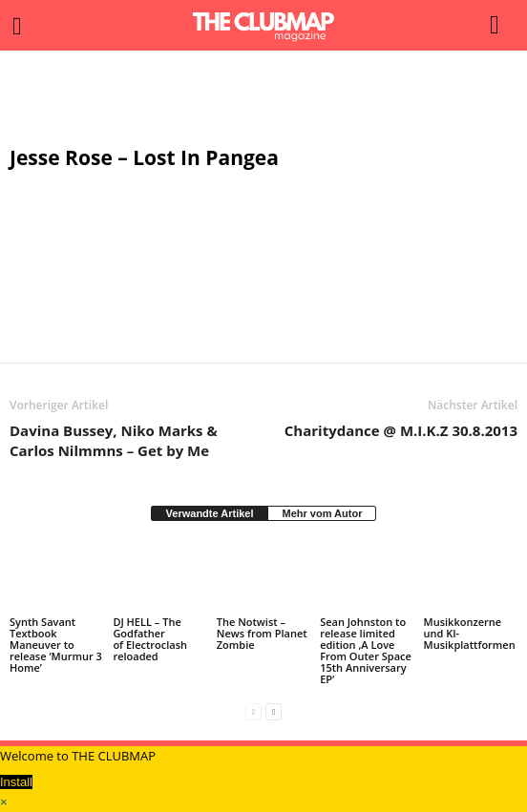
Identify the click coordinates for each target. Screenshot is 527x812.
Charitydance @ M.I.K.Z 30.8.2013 (401, 430)
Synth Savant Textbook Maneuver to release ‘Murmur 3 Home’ (56, 645)
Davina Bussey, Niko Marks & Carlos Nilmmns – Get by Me (114, 440)
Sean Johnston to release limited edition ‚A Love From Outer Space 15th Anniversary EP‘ (366, 650)
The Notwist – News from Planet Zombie (262, 633)
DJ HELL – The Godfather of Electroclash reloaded (150, 639)
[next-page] (274, 711)
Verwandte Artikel (210, 513)
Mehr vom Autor (322, 513)
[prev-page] (253, 711)
